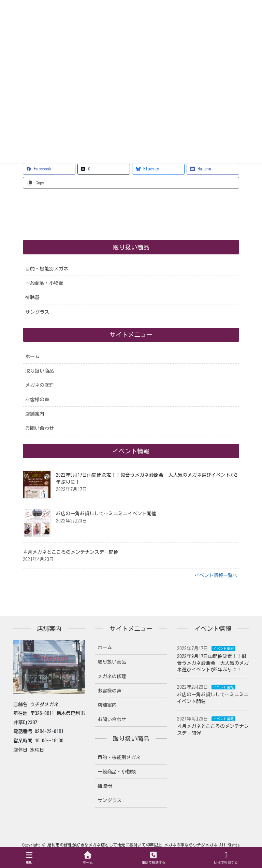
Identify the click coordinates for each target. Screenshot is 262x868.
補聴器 (32, 297)
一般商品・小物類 (44, 283)
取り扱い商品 (40, 371)
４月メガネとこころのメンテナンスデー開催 (71, 552)
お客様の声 (37, 400)
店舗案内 (35, 414)
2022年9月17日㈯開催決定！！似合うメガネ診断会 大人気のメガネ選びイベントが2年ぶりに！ (213, 663)
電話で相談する (154, 858)
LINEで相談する (226, 858)
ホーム (32, 356)
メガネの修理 (40, 385)
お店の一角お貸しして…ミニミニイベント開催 (106, 514)
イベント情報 (223, 648)
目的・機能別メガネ (47, 269)
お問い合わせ (40, 428)
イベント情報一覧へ (216, 575)
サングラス (37, 312)
